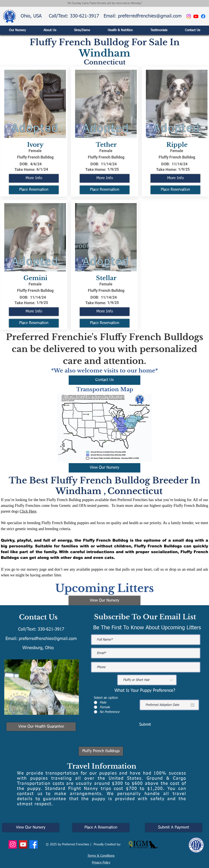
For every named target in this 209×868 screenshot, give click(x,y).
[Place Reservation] (34, 190)
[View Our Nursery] (104, 468)
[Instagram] (189, 16)
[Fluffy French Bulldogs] (101, 751)
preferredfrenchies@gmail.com (48, 639)
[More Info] (34, 178)
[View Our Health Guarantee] (41, 727)
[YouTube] (23, 844)
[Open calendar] (193, 705)
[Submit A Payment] (174, 828)
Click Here (28, 511)
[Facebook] (203, 16)
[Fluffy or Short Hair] (147, 680)
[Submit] (145, 725)
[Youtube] (196, 16)
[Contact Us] (104, 380)
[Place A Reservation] (101, 828)
